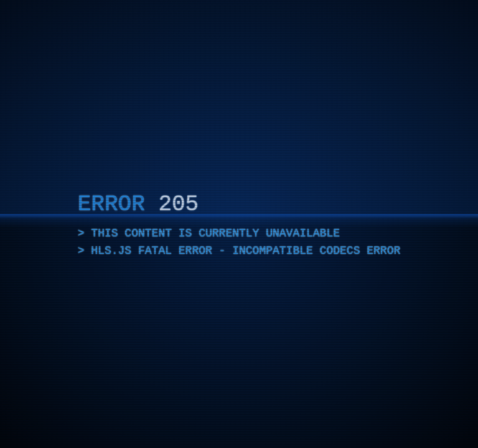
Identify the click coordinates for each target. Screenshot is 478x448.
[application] (239, 224)
